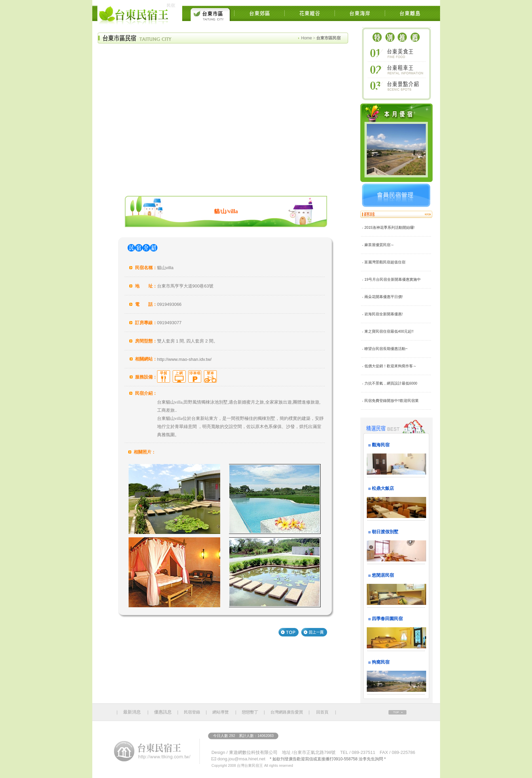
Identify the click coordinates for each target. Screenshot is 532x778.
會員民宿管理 (396, 195)
